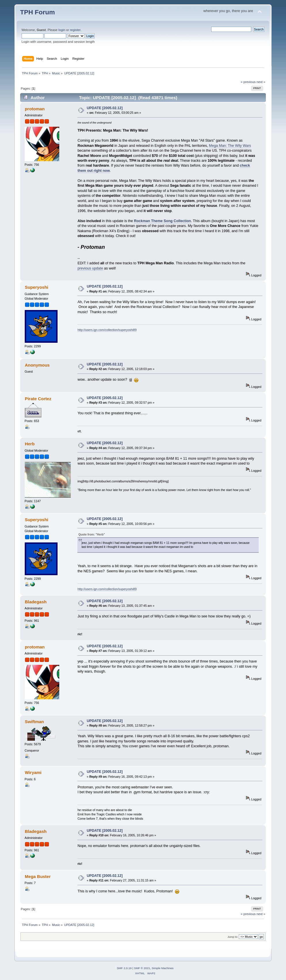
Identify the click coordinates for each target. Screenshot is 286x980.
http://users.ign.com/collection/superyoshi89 (107, 330)
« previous (248, 82)
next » (261, 82)
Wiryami (33, 772)
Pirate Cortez (38, 399)
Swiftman (34, 722)
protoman (35, 109)
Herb (30, 444)
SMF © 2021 (142, 968)
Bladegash (36, 602)
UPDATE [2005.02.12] (105, 108)
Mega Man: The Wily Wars (230, 146)
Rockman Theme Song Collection (163, 221)
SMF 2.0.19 (124, 968)
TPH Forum (38, 12)
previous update (90, 268)
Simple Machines (163, 968)
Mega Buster (38, 876)
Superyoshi (37, 287)
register (75, 30)
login (62, 30)
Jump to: (233, 937)
